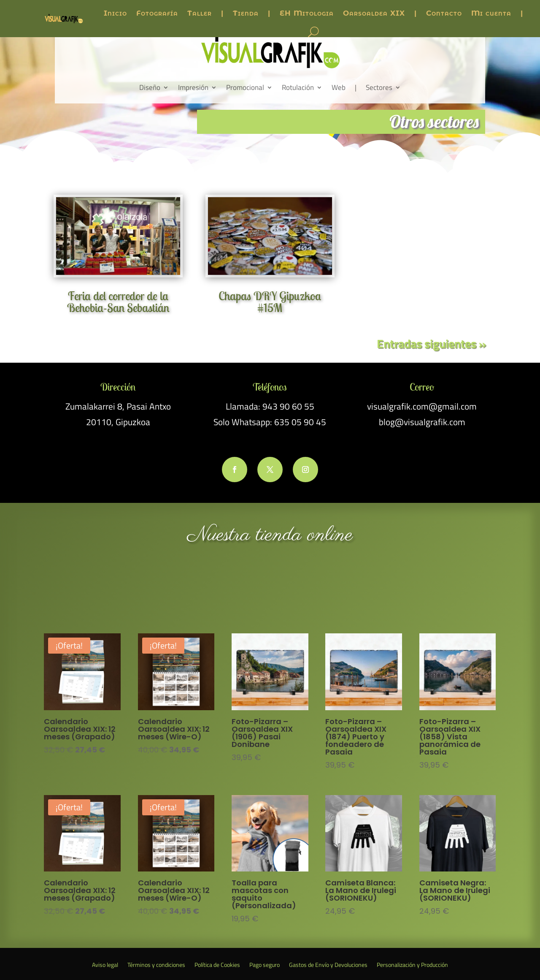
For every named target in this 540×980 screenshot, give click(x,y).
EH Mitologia (307, 13)
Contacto (444, 13)
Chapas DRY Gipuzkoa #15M (270, 302)
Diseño (150, 87)
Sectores (379, 87)
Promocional (245, 87)
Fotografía (157, 13)
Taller (200, 13)
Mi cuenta (491, 13)
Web (339, 87)
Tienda (246, 13)
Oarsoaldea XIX (374, 13)
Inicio (115, 13)
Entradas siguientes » (431, 343)
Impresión (193, 87)
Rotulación (298, 87)
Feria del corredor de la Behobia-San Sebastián (118, 302)
